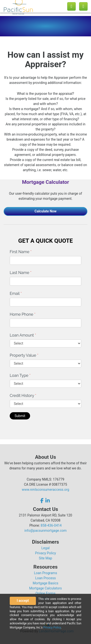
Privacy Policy (45, 553)
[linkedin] (48, 501)
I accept (23, 601)
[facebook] (42, 501)
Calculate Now (45, 211)
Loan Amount (23, 335)
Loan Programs (45, 573)
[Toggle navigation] (83, 6)
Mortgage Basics (46, 583)
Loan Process (45, 578)
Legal (46, 548)
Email (16, 294)
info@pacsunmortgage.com (45, 531)
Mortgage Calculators (45, 588)
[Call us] (71, 6)
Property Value (24, 355)
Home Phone (23, 314)
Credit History (23, 396)
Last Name (21, 273)
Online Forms (45, 593)
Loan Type (20, 375)
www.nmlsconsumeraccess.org (46, 490)
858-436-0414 (51, 525)
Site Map (45, 558)
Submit (20, 416)
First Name (21, 252)
